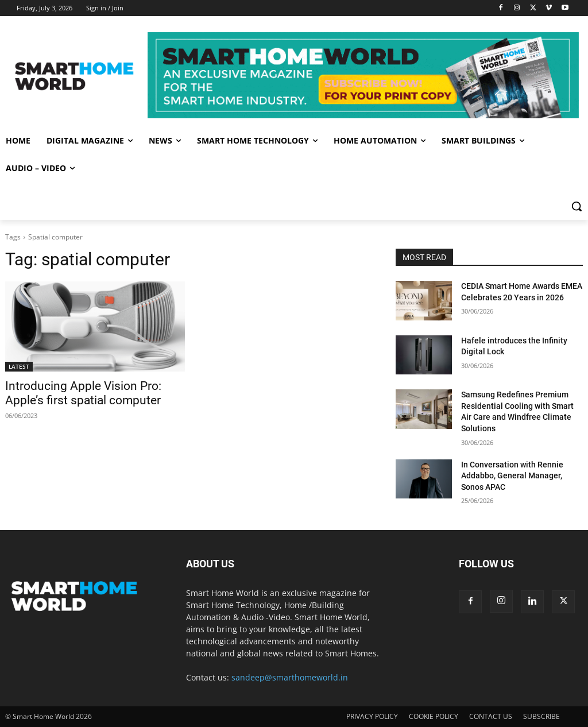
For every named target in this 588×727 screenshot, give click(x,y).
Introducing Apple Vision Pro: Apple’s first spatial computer (83, 393)
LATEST (19, 366)
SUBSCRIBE (541, 716)
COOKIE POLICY (434, 716)
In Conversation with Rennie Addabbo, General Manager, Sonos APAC (512, 476)
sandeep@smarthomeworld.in (290, 677)
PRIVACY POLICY (372, 716)
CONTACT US (491, 716)
